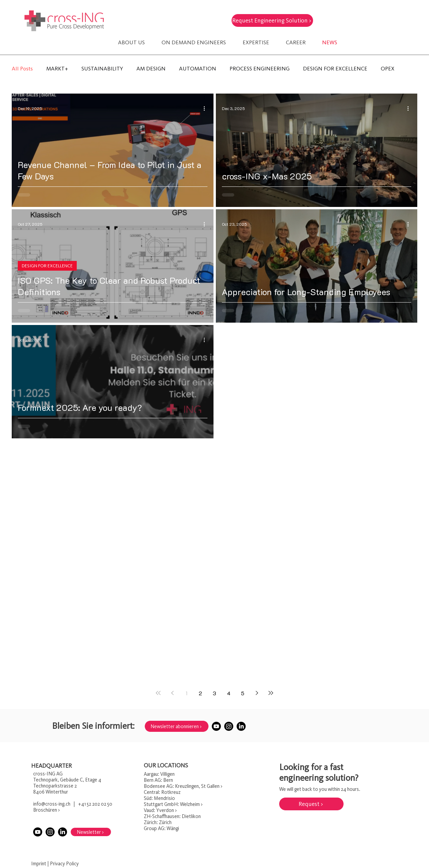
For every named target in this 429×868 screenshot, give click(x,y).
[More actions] (206, 108)
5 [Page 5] (243, 693)
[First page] (158, 693)
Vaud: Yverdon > (160, 810)
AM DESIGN (151, 68)
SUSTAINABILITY (102, 68)
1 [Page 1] (187, 693)
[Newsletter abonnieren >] (177, 726)
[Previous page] (172, 693)
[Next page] (257, 693)
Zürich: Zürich (158, 822)
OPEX (388, 68)
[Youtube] (216, 726)
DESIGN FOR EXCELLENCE (335, 68)
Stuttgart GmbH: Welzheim (172, 804)
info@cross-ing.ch (52, 804)
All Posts (22, 68)
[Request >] (311, 804)
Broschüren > (46, 810)
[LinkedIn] (241, 726)
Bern (149, 780)
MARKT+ (57, 68)
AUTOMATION (198, 68)
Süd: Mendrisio (159, 798)
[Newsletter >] (91, 832)
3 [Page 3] (214, 693)
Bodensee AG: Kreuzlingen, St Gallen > (183, 786)
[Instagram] (229, 726)
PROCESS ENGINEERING (260, 68)
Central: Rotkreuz (162, 792)
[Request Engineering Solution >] (272, 20)
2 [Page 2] (200, 693)
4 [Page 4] (229, 693)
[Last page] (271, 693)
